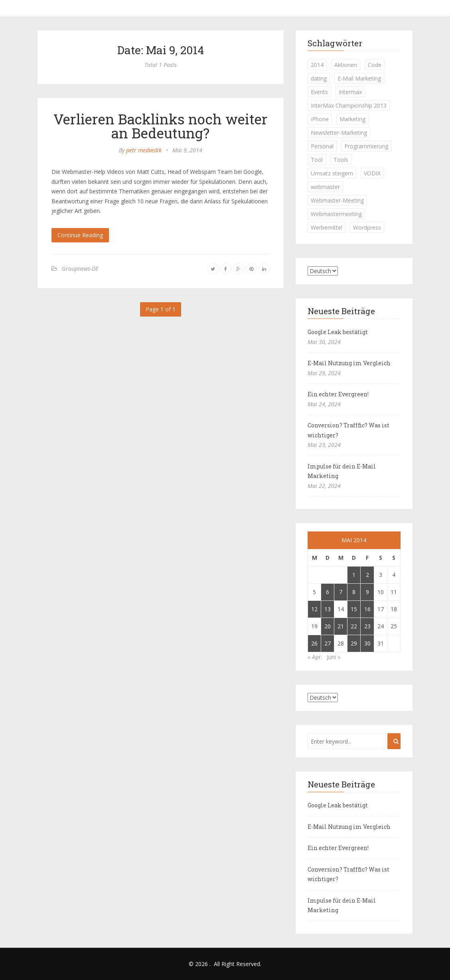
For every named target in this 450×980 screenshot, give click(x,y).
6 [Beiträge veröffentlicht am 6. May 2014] (328, 592)
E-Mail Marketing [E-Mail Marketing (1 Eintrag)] (359, 78)
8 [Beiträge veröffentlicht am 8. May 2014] (354, 592)
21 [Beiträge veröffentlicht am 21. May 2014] (341, 626)
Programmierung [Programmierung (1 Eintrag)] (366, 146)
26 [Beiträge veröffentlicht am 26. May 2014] (314, 643)
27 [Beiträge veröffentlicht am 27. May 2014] (328, 643)
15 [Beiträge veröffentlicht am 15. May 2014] (354, 609)
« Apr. (315, 657)
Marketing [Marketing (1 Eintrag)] (352, 119)
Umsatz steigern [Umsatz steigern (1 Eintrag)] (332, 173)
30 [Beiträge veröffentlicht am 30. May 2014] (367, 643)
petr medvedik (144, 150)
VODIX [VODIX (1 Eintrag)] (372, 173)
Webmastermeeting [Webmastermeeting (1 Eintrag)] (336, 214)
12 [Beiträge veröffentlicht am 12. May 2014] (314, 609)
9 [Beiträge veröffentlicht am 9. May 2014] (367, 592)
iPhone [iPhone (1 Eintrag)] (320, 119)
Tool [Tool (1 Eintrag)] (317, 160)
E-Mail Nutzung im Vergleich (349, 363)
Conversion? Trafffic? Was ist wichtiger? (348, 430)
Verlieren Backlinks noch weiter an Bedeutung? (161, 126)
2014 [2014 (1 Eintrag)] (317, 65)
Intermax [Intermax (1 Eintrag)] (350, 92)
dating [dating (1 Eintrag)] (319, 78)
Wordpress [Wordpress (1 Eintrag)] (367, 227)
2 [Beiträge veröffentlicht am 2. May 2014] (367, 575)
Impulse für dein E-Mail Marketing (342, 471)
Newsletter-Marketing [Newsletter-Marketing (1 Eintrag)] (339, 133)
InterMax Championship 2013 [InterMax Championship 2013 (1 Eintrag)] (349, 105)
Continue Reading (80, 235)
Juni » (334, 657)
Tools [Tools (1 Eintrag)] (341, 160)
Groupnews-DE (80, 269)
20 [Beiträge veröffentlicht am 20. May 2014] (328, 626)
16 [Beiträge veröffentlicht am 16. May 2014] (367, 609)
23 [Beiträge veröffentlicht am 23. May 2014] (367, 626)
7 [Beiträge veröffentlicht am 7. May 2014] (341, 592)
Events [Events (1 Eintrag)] (319, 92)
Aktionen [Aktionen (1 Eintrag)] (346, 65)
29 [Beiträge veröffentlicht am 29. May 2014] (354, 643)
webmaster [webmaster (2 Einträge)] (325, 187)
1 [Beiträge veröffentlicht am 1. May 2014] (354, 575)
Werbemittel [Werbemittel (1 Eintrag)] (327, 227)
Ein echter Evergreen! (338, 394)
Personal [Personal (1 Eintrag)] (322, 146)
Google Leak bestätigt (338, 332)
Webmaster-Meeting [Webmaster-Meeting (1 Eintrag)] (337, 200)
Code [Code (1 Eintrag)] (375, 65)
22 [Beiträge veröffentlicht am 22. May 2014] (354, 626)
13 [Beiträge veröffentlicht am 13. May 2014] (328, 609)
